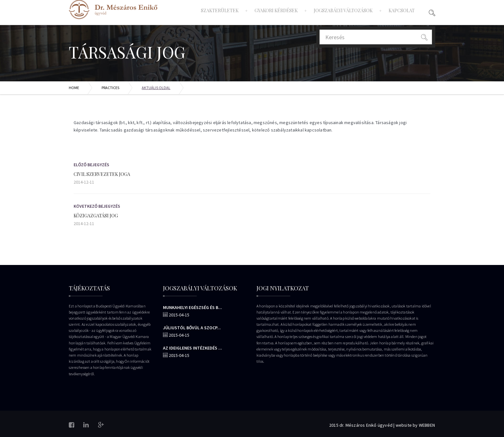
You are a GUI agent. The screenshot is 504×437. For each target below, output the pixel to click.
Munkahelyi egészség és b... (193, 307)
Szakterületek (220, 10)
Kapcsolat (402, 10)
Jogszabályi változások (343, 10)
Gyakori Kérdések (276, 10)
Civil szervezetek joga (102, 174)
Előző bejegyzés (91, 165)
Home (74, 88)
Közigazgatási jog (96, 216)
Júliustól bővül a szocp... (192, 328)
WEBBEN (427, 425)
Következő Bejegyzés (97, 206)
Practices (110, 88)
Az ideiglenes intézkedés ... (193, 348)
